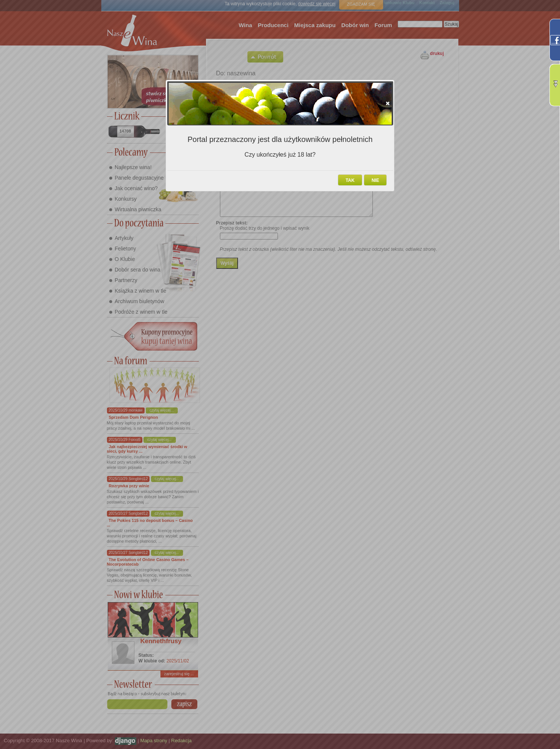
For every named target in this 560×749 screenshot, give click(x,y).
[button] (388, 103)
